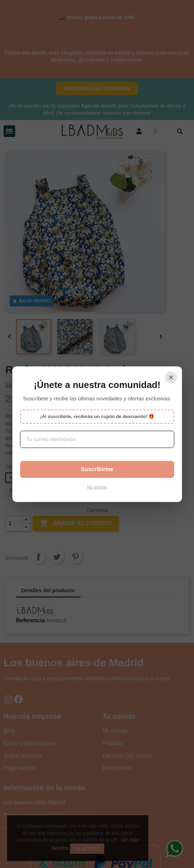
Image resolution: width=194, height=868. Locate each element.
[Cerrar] (171, 377)
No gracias (97, 487)
